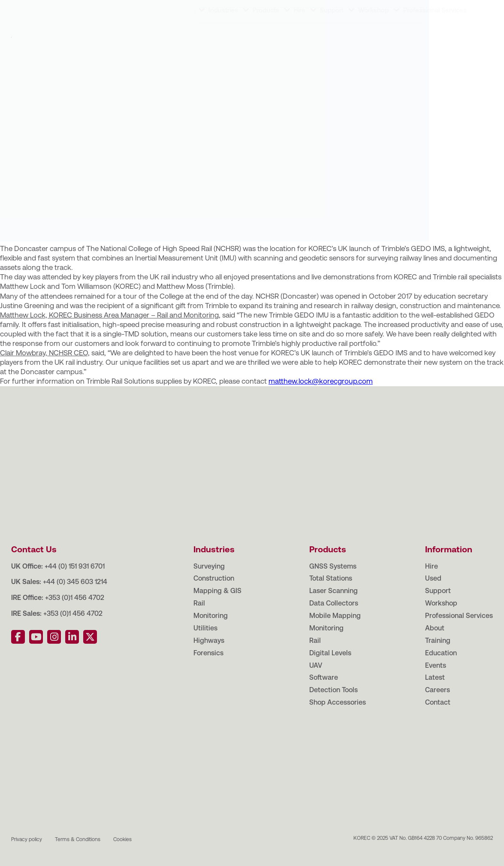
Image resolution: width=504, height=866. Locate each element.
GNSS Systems (333, 566)
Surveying (209, 566)
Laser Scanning (333, 591)
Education (105, 8)
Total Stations (331, 578)
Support (332, 35)
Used (433, 578)
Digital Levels (330, 653)
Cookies (122, 839)
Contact (243, 8)
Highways (209, 640)
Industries (223, 35)
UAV (316, 665)
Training (66, 8)
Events (142, 8)
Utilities (205, 628)
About (33, 8)
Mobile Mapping (335, 616)
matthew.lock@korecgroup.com (321, 381)
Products (266, 35)
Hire (300, 35)
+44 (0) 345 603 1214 (75, 582)
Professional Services (435, 35)
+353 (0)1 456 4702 (75, 598)
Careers (207, 8)
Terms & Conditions (78, 839)
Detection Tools (333, 690)
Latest (173, 8)
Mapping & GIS (217, 591)
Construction (214, 578)
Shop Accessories (338, 702)
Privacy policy (27, 839)
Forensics (208, 653)
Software (324, 677)
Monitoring (211, 616)
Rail (199, 603)
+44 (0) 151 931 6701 (75, 566)
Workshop (373, 35)
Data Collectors (334, 603)
